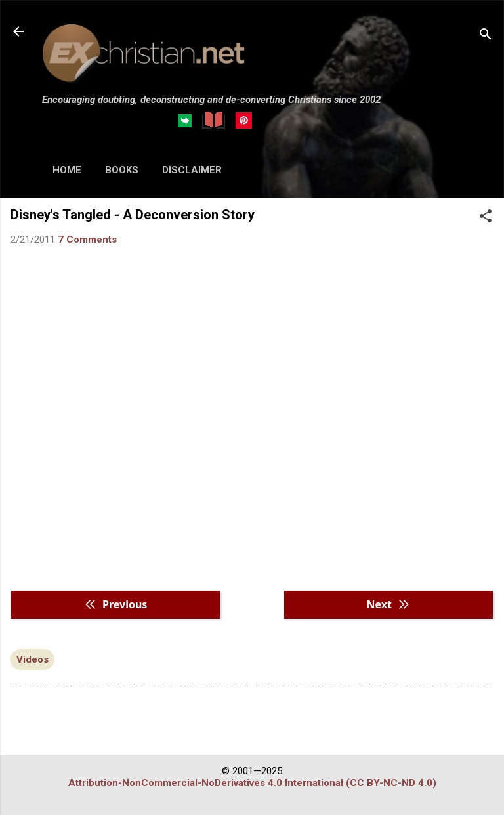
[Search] (486, 36)
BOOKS (122, 170)
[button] (486, 217)
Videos (32, 659)
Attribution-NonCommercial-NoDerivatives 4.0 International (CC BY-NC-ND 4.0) (252, 783)
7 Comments (87, 240)
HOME (67, 170)
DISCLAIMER (192, 170)
